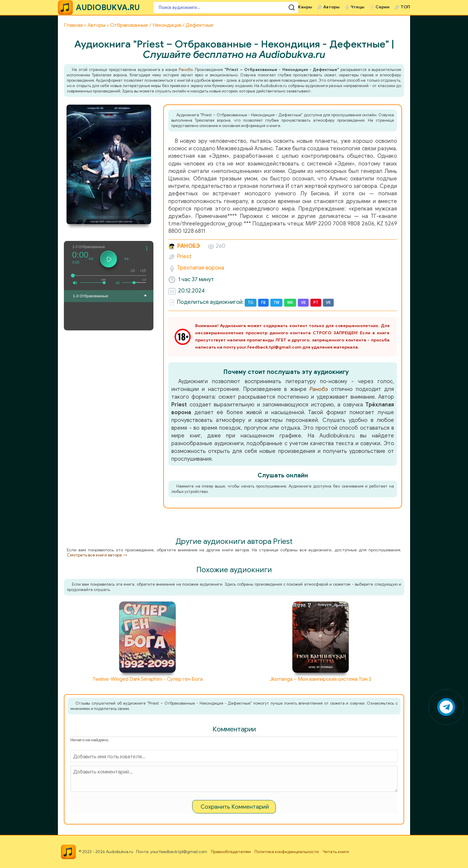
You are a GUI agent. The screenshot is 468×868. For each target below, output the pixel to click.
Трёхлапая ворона (201, 268)
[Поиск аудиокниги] (189, 7)
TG (250, 303)
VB (302, 303)
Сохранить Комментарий (235, 806)
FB (263, 303)
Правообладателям (231, 851)
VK (327, 303)
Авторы (331, 7)
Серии (382, 7)
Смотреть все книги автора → (97, 555)
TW (276, 303)
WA (289, 303)
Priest (184, 256)
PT (315, 303)
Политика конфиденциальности (287, 851)
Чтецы (358, 7)
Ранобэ (186, 70)
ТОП (405, 7)
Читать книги (336, 851)
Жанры (304, 7)
